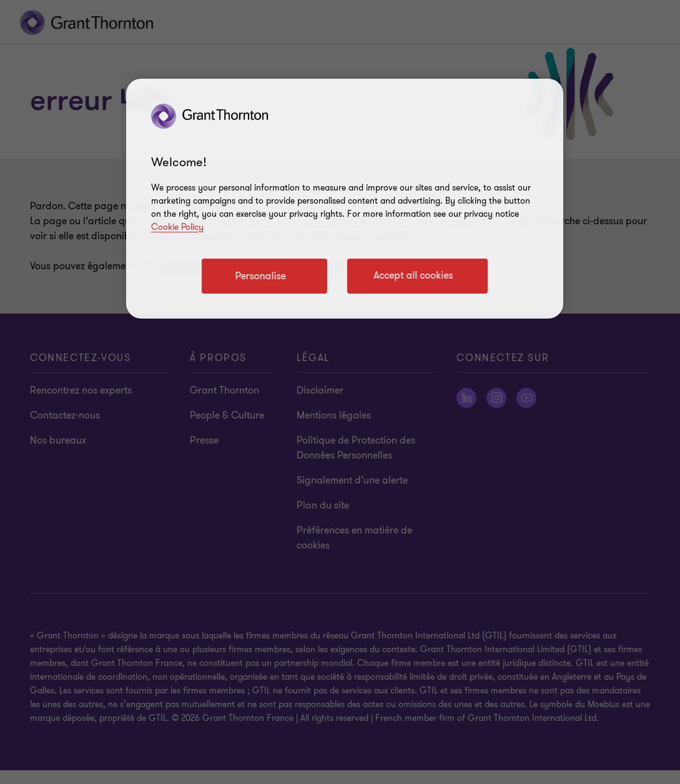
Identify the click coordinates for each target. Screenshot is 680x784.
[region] (345, 199)
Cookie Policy (177, 227)
